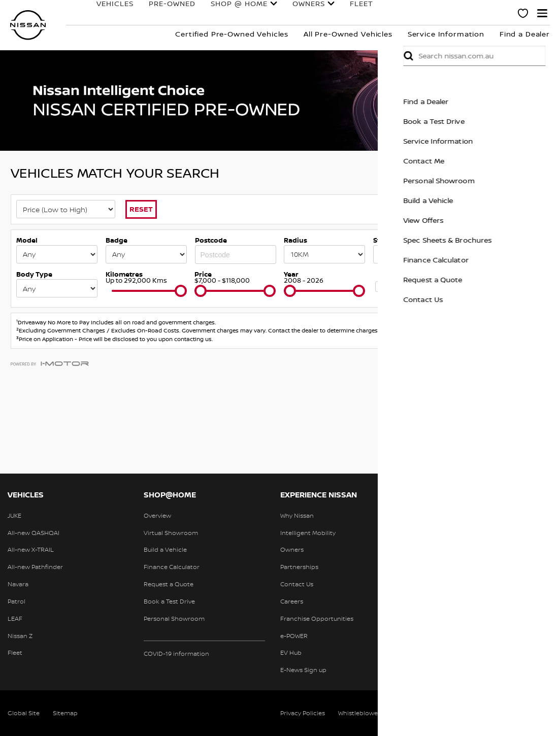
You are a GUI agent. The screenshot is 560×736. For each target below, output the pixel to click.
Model (27, 240)
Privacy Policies (303, 713)
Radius (295, 240)
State (382, 240)
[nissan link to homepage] (28, 25)
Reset (141, 209)
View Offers (536, 220)
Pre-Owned (150, 10)
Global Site (24, 713)
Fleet (339, 10)
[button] (542, 13)
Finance (383, 10)
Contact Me (536, 161)
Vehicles (93, 10)
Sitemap (65, 713)
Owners (286, 10)
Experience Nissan (463, 10)
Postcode (211, 240)
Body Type (34, 274)
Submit (521, 56)
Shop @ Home (217, 10)
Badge (117, 240)
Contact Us (536, 299)
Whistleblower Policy (369, 713)
